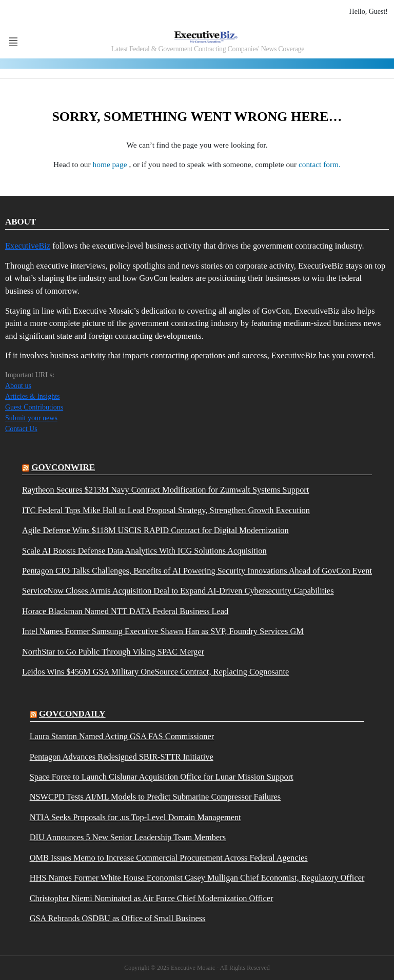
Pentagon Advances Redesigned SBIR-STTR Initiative (122, 757)
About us (18, 386)
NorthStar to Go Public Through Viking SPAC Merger (113, 652)
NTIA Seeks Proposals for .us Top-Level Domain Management (135, 818)
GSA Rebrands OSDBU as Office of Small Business (118, 918)
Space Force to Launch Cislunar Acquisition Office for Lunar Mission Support (162, 777)
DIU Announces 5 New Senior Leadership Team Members (128, 838)
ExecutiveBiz (28, 246)
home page (111, 164)
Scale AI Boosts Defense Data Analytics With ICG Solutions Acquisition (144, 551)
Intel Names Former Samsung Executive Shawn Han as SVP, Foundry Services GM (163, 631)
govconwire (63, 467)
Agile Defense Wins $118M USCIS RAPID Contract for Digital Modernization (155, 530)
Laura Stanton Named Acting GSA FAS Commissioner (122, 737)
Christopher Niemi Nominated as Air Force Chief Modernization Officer (152, 899)
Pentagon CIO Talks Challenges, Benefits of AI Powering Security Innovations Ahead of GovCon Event (197, 571)
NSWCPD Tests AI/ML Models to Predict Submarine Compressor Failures (155, 797)
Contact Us (21, 429)
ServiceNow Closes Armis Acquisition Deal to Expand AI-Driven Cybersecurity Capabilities (178, 591)
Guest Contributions (34, 407)
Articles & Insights (33, 396)
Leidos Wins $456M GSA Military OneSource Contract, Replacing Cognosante (155, 672)
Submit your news (31, 418)
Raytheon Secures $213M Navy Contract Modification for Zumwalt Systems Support (165, 490)
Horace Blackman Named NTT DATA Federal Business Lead (125, 611)
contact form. (320, 164)
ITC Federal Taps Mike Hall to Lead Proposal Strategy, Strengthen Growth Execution (166, 511)
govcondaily (72, 714)
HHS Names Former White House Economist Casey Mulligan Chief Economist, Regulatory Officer (197, 878)
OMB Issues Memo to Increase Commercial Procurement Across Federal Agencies (169, 858)
